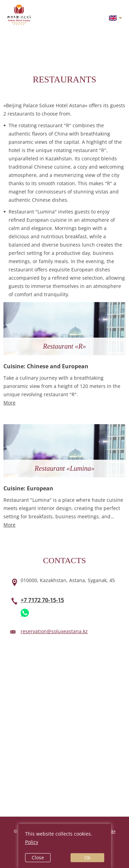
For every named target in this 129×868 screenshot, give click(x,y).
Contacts (64, 560)
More (9, 403)
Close (38, 857)
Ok (87, 857)
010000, (68, 580)
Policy (32, 842)
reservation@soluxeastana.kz (54, 631)
